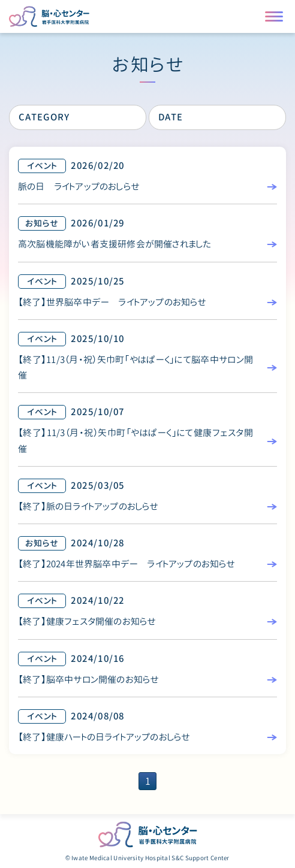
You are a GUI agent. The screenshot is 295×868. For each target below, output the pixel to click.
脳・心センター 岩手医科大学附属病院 (147, 834)
